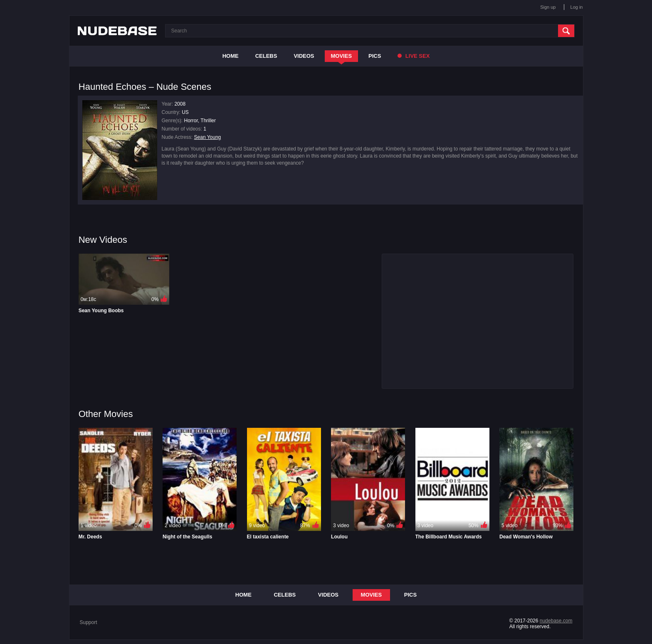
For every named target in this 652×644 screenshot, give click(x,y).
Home (231, 56)
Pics (375, 56)
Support (89, 622)
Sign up (548, 7)
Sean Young (208, 137)
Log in (577, 7)
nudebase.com (556, 621)
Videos (304, 56)
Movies (342, 56)
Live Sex (414, 56)
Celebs (266, 56)
